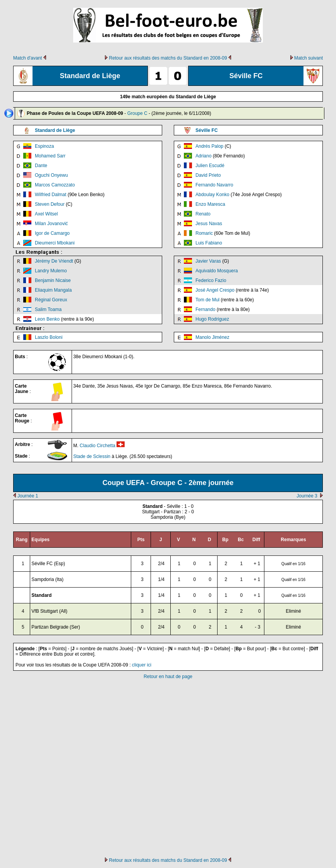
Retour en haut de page (168, 677)
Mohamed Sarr (50, 156)
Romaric (204, 233)
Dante (41, 166)
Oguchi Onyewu (51, 175)
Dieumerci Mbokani (55, 243)
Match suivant (309, 58)
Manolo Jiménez (212, 337)
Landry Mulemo (51, 271)
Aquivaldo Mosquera (217, 271)
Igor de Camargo (52, 233)
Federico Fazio (211, 280)
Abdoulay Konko (212, 195)
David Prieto (208, 175)
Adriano (203, 156)
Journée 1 (28, 496)
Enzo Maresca (210, 204)
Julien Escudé (210, 166)
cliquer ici (142, 665)
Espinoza (44, 146)
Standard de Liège (55, 130)
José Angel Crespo (215, 290)
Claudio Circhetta (98, 446)
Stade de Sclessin (92, 456)
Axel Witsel (46, 214)
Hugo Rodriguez (212, 319)
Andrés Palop (209, 146)
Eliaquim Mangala (53, 290)
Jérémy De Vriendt (54, 261)
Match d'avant (27, 58)
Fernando (205, 309)
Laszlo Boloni (49, 337)
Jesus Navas (209, 224)
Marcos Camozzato (55, 185)
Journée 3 (307, 496)
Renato (203, 214)
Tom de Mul (207, 300)
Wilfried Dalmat (51, 195)
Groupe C (137, 113)
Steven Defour (50, 204)
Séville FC (207, 130)
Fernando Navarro (214, 185)
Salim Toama (48, 309)
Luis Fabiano (209, 243)
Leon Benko (47, 319)
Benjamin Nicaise (53, 280)
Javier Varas (208, 261)
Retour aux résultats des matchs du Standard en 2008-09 (168, 58)
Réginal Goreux (51, 300)
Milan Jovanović (51, 224)
